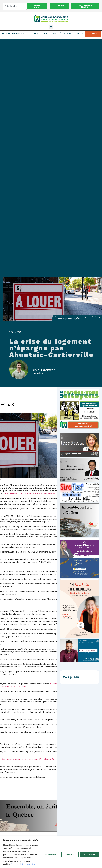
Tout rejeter (70, 855)
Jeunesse (93, 34)
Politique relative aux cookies (23, 864)
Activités (46, 34)
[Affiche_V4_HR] (79, 638)
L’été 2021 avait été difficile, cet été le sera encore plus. (32, 494)
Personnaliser (51, 855)
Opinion (6, 34)
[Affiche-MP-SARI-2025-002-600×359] (79, 481)
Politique (79, 34)
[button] (51, 27)
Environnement (20, 34)
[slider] (3, 404)
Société (57, 34)
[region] (51, 852)
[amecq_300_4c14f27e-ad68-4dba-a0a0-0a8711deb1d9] (79, 536)
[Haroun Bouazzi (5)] (79, 661)
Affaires (68, 34)
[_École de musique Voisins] (79, 578)
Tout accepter (89, 855)
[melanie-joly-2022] (79, 456)
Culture (35, 34)
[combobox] (15, 6)
